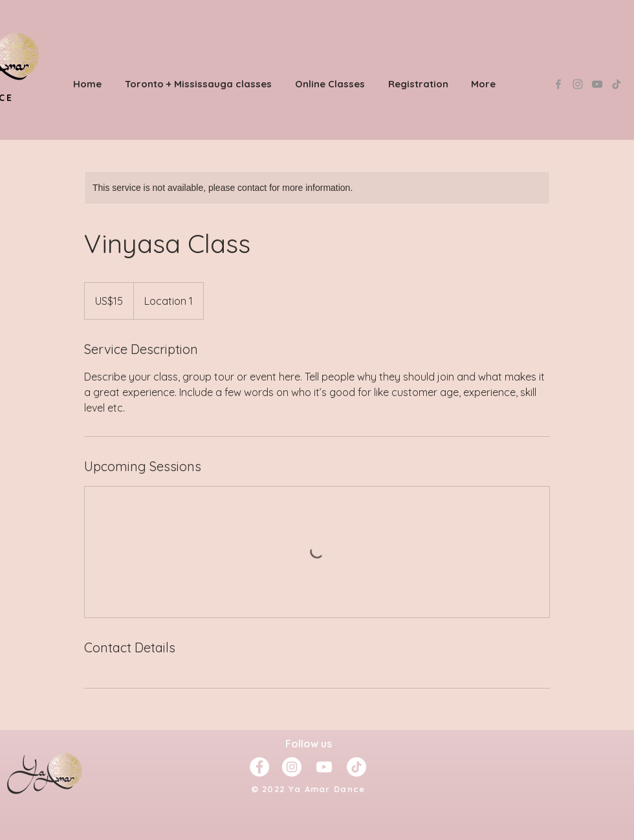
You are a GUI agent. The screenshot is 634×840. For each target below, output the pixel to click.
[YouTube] (597, 84)
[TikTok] (617, 84)
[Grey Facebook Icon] (558, 84)
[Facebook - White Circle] (259, 767)
